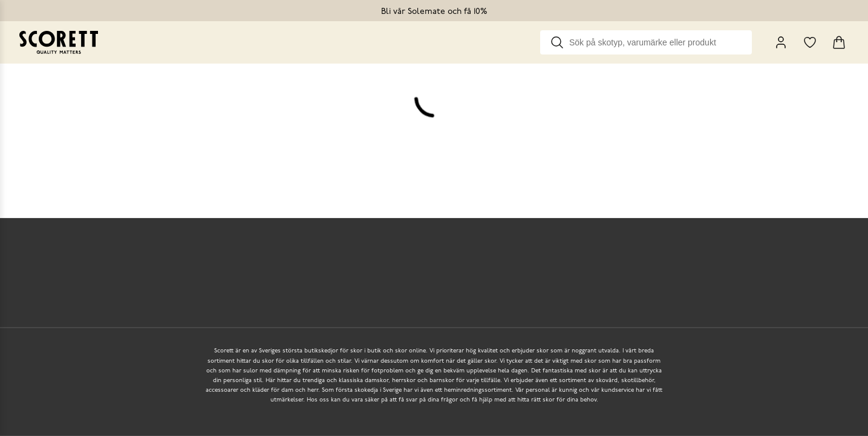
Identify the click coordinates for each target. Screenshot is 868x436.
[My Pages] (781, 42)
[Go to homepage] (59, 42)
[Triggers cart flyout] (839, 42)
